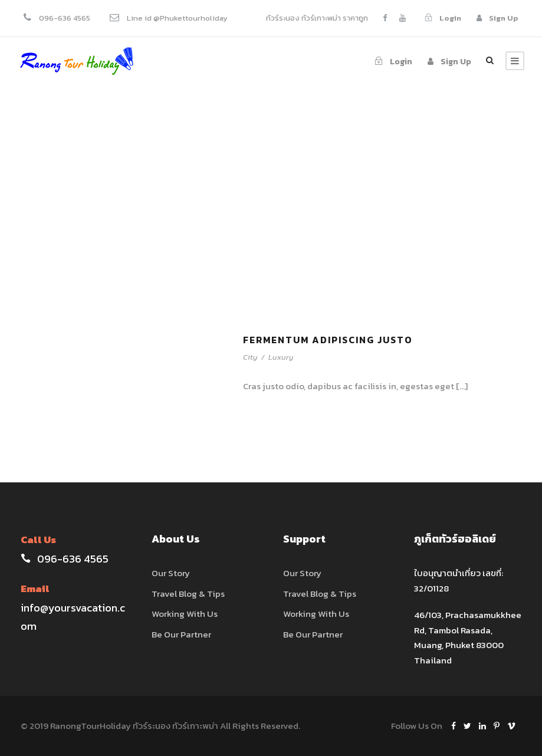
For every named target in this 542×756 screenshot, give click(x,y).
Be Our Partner (181, 634)
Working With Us (185, 614)
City (250, 357)
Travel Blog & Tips (188, 594)
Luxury (281, 357)
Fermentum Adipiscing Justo (328, 340)
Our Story (171, 573)
